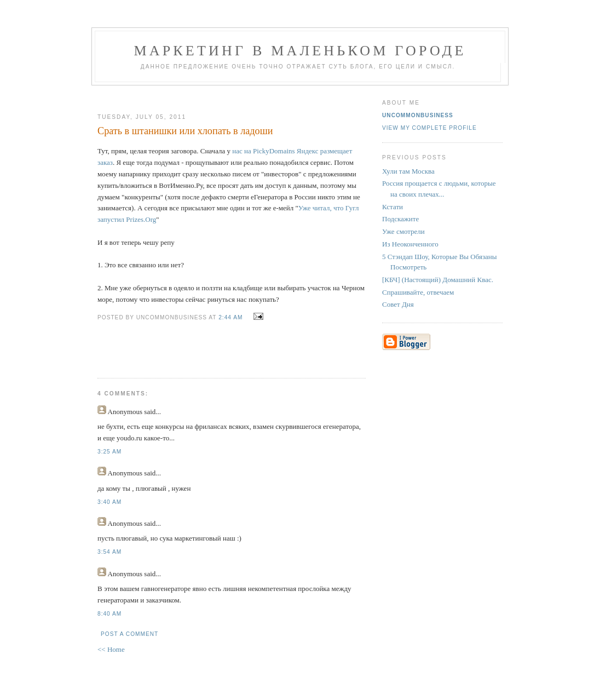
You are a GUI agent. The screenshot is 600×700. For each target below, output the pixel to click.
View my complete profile (429, 128)
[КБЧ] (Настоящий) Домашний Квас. (438, 280)
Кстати (393, 207)
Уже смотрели (403, 231)
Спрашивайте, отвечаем (418, 292)
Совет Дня (398, 304)
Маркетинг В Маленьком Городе (300, 51)
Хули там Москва (408, 171)
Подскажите (400, 219)
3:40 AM (109, 502)
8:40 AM (109, 614)
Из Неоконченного (410, 244)
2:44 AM (230, 317)
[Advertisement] (227, 95)
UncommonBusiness (418, 115)
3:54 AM (109, 552)
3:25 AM (109, 452)
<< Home (111, 649)
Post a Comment (129, 634)
